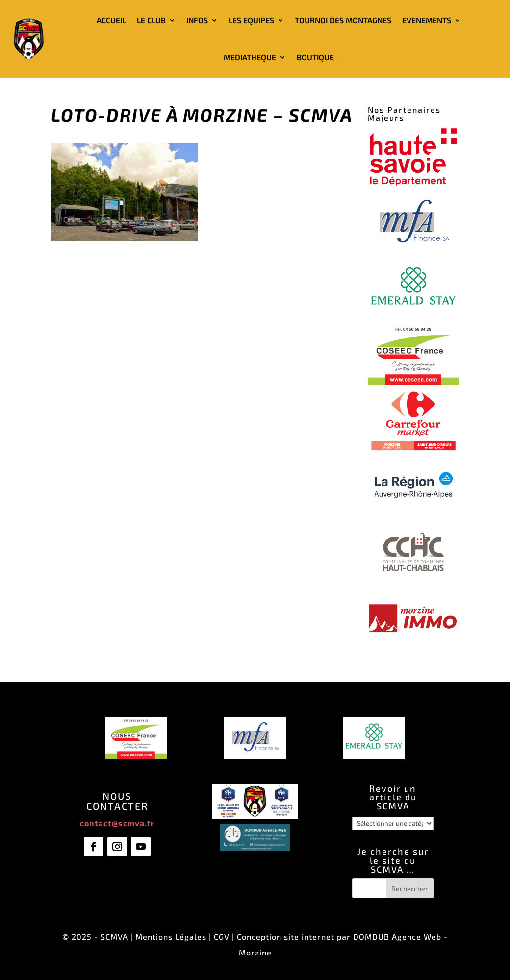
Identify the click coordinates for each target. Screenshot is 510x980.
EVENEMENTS (427, 20)
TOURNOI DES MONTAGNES (343, 20)
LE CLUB (151, 20)
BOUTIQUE (315, 57)
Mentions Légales (171, 937)
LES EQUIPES (251, 20)
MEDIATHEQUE (250, 57)
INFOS (197, 20)
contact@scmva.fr (117, 823)
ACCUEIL (111, 20)
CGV (222, 937)
